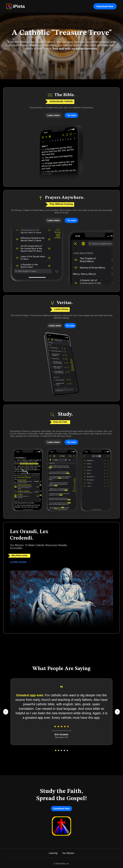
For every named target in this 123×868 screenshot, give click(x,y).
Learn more (53, 115)
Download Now (105, 6)
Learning (53, 853)
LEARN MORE (20, 562)
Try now (71, 115)
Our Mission (68, 853)
